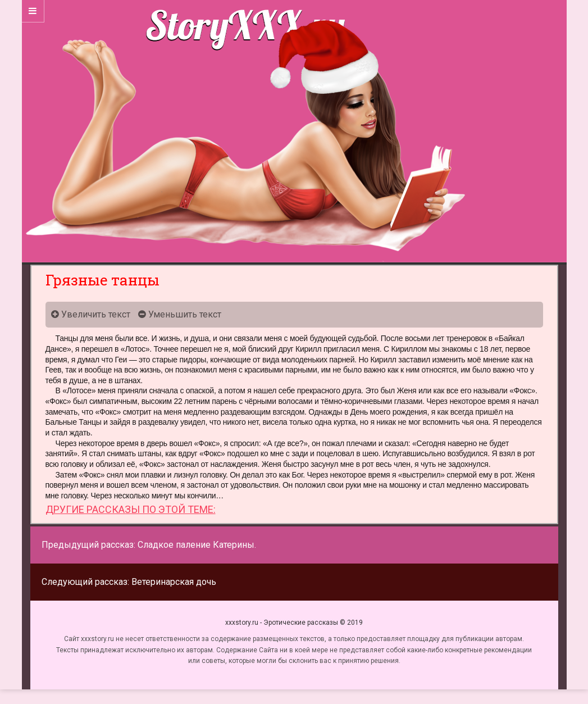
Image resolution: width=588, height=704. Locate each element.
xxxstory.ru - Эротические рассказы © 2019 (294, 623)
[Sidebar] (33, 11)
